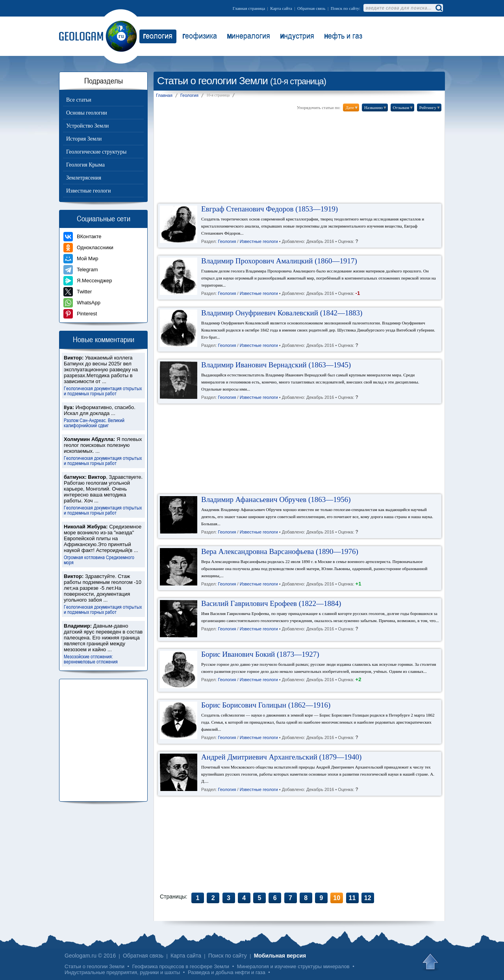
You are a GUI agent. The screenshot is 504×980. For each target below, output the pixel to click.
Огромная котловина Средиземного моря (99, 559)
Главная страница (249, 8)
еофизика (200, 35)
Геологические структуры (96, 152)
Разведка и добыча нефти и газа (227, 972)
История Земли (84, 139)
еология (158, 35)
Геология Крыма (85, 165)
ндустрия (297, 35)
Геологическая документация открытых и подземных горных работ (103, 391)
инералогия (248, 35)
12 (368, 898)
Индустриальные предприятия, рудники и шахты (122, 972)
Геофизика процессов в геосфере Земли (181, 966)
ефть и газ (343, 35)
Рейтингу (430, 107)
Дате (352, 107)
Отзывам (403, 107)
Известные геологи (88, 191)
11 (352, 898)
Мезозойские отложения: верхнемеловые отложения (91, 659)
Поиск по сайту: (346, 8)
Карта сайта (281, 8)
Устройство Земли (87, 126)
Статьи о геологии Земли (94, 966)
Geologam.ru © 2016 (90, 956)
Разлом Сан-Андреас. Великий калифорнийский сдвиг (94, 422)
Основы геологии (87, 113)
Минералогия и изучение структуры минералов (293, 966)
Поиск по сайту (228, 956)
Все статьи (79, 100)
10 (337, 898)
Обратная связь (311, 8)
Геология (227, 242)
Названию (376, 107)
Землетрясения (84, 178)
